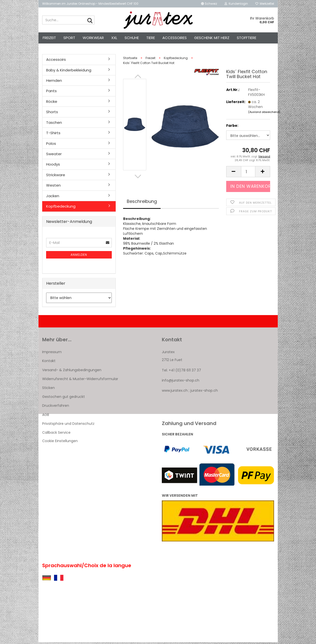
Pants (51, 92)
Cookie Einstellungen (60, 442)
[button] (209, 4)
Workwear (93, 38)
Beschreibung (142, 203)
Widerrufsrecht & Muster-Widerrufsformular (80, 380)
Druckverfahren (56, 407)
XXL (114, 38)
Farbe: (232, 127)
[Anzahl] (248, 173)
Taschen (54, 124)
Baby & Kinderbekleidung (69, 71)
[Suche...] (90, 20)
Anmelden (79, 256)
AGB (46, 416)
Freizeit (49, 38)
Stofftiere (247, 38)
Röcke (52, 103)
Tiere (151, 38)
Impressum (52, 353)
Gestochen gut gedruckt (64, 398)
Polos (51, 145)
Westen (53, 187)
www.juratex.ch (175, 392)
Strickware (56, 176)
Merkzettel (265, 4)
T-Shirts (53, 134)
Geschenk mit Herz (212, 38)
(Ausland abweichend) (264, 113)
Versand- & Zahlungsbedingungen (72, 371)
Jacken (53, 197)
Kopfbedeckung (61, 208)
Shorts (52, 113)
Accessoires (175, 38)
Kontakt (49, 362)
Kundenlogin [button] (236, 4)
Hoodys (53, 166)
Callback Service (56, 434)
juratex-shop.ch (204, 392)
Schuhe (132, 38)
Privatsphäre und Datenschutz (68, 425)
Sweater (54, 155)
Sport (69, 38)
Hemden (54, 82)
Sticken (48, 389)
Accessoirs (56, 61)
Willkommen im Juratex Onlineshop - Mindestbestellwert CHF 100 (90, 4)
